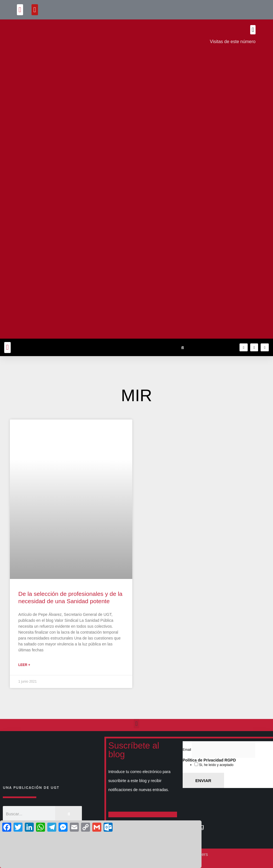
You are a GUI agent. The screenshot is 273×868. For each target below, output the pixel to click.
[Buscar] (69, 814)
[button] (20, 10)
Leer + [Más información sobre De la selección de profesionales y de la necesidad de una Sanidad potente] (24, 665)
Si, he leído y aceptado (216, 765)
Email (187, 750)
